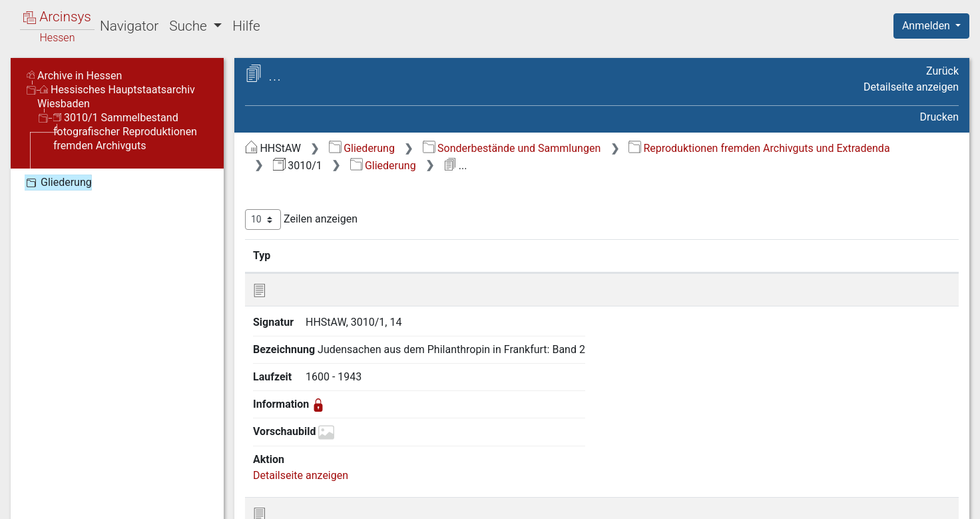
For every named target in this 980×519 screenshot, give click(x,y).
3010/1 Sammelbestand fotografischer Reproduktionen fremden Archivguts (125, 132)
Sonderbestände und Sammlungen (512, 148)
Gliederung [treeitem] (58, 183)
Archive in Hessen (74, 76)
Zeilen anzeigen (301, 220)
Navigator (129, 26)
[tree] (117, 182)
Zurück (942, 71)
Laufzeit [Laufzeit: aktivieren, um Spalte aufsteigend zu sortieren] (785, 255)
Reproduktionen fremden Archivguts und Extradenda (759, 148)
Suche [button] (190, 26)
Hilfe (246, 26)
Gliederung (362, 148)
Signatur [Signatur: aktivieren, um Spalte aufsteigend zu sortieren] (555, 255)
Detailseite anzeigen (911, 87)
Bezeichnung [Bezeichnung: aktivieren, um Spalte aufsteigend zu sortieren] (667, 255)
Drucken (939, 117)
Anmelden (927, 26)
